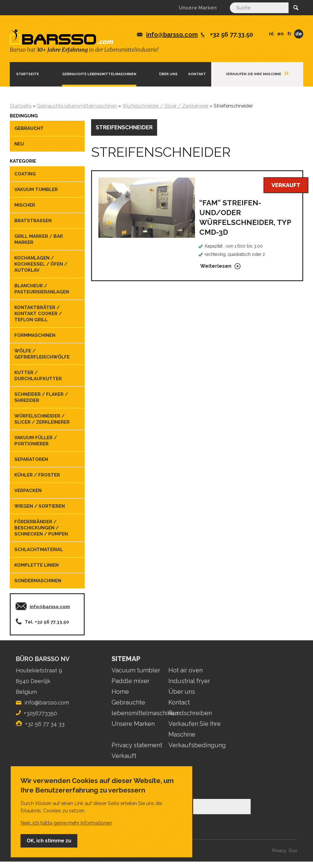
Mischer (25, 205)
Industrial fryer (189, 681)
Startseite (28, 74)
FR (289, 34)
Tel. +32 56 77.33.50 (47, 622)
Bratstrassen (33, 221)
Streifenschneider (124, 127)
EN (280, 34)
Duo (293, 851)
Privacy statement (137, 745)
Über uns (182, 692)
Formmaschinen (35, 335)
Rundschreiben (190, 713)
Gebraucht (29, 128)
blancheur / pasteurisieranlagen (42, 289)
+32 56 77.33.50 (232, 35)
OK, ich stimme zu (49, 841)
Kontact (179, 702)
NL (271, 34)
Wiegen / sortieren (40, 506)
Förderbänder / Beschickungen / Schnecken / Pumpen (41, 528)
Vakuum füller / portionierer (36, 441)
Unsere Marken (198, 8)
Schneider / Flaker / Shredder (41, 397)
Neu (19, 144)
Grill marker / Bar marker (39, 239)
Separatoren (31, 459)
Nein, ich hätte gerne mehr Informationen (66, 823)
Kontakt (197, 74)
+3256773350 (41, 713)
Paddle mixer (131, 681)
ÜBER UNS (168, 74)
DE (299, 34)
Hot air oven (186, 670)
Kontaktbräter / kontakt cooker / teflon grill (38, 314)
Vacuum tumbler (136, 670)
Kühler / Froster (37, 475)
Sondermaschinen (38, 581)
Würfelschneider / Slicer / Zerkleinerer (42, 419)
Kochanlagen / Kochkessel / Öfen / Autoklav (41, 264)
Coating (25, 174)
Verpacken (28, 491)
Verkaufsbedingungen (201, 745)
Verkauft (124, 756)
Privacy (279, 851)
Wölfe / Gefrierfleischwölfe (42, 354)
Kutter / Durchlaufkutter (38, 376)
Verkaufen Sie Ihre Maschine (254, 74)
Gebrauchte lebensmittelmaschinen (99, 74)
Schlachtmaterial (39, 550)
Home (120, 692)
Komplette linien (37, 565)
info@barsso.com (172, 35)
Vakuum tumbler (36, 189)
